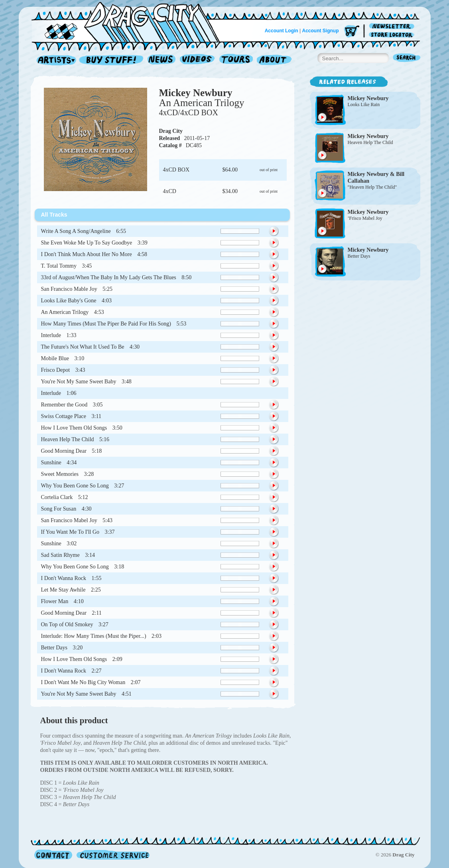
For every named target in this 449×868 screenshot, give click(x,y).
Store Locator (393, 35)
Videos (198, 60)
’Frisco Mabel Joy (365, 218)
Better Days (359, 256)
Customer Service (112, 855)
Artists (54, 60)
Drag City (171, 131)
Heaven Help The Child (370, 142)
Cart (352, 32)
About (274, 60)
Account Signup (321, 31)
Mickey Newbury (196, 93)
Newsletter (393, 27)
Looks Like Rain (364, 105)
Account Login (282, 31)
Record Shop (112, 60)
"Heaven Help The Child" (372, 187)
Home (130, 22)
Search (407, 58)
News (162, 60)
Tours (236, 60)
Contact (53, 855)
